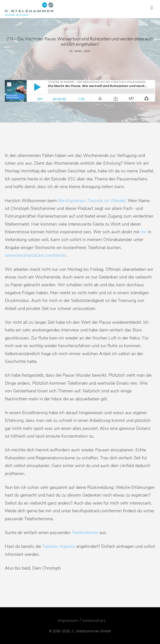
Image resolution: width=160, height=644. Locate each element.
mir (144, 232)
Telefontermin (85, 533)
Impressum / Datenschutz (82, 621)
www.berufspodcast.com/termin (35, 255)
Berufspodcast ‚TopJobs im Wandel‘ (92, 201)
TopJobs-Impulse (59, 546)
